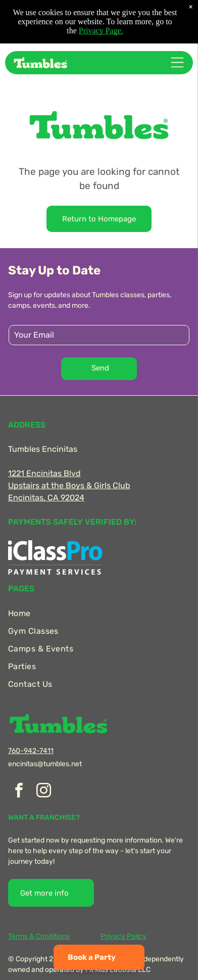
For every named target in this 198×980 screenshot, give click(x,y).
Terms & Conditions (39, 936)
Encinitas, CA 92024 (46, 498)
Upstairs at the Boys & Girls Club (69, 485)
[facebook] (19, 792)
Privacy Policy (123, 936)
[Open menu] (177, 62)
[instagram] (44, 792)
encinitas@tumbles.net (45, 764)
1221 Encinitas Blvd (44, 473)
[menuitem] (99, 613)
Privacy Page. (101, 31)
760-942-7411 (31, 751)
